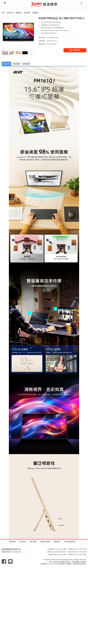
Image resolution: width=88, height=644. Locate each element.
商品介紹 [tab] (7, 64)
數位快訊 (22, 542)
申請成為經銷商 (71, 542)
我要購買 (75, 50)
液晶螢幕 (27, 13)
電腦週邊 (19, 13)
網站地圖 (33, 542)
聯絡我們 (58, 542)
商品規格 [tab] (18, 64)
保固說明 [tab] (29, 64)
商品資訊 (10, 13)
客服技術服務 (45, 542)
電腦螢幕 (35, 13)
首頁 (3, 13)
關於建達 (11, 542)
